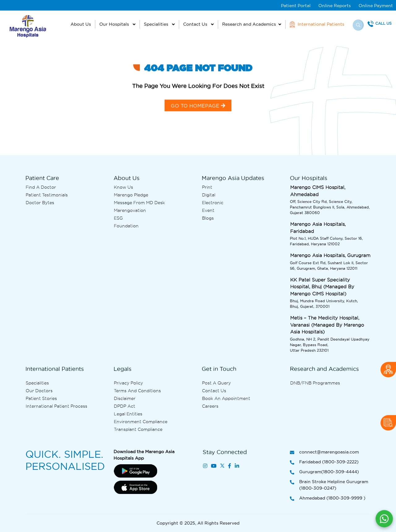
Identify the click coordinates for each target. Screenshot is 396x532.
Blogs (208, 218)
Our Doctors (39, 391)
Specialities (157, 24)
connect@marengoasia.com (324, 452)
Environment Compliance (141, 422)
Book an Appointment (226, 398)
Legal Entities (128, 414)
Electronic (213, 203)
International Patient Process (56, 406)
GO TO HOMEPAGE (198, 109)
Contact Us (196, 24)
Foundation (126, 226)
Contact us (214, 391)
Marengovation (130, 210)
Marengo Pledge (131, 195)
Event (208, 210)
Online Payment (376, 6)
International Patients (317, 24)
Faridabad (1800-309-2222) (324, 462)
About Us (81, 24)
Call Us (383, 23)
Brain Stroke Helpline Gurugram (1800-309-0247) (329, 485)
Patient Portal (296, 6)
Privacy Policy (128, 383)
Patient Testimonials (47, 195)
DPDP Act (125, 406)
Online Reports (335, 6)
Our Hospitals (115, 24)
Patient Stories (41, 398)
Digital (209, 195)
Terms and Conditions (137, 391)
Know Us (123, 187)
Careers (210, 406)
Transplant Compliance (138, 429)
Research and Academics (249, 24)
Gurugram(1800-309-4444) (324, 472)
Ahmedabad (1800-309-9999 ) (328, 498)
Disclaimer (125, 398)
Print (207, 187)
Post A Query (216, 383)
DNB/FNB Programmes (315, 383)
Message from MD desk (139, 203)
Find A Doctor (41, 187)
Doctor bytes (40, 203)
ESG (118, 218)
